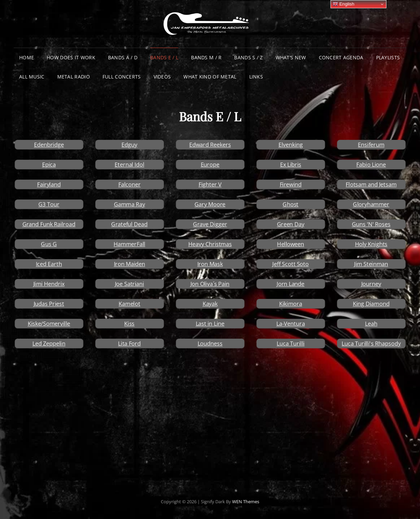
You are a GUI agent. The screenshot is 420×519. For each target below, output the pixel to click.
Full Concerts (122, 77)
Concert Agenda (341, 57)
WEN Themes (246, 502)
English (343, 4)
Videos (162, 77)
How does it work (71, 57)
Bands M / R (206, 57)
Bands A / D (123, 57)
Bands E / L (164, 57)
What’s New (291, 57)
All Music (32, 77)
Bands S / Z (248, 57)
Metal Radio (74, 77)
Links (256, 77)
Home (27, 57)
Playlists (388, 57)
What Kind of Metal (210, 77)
